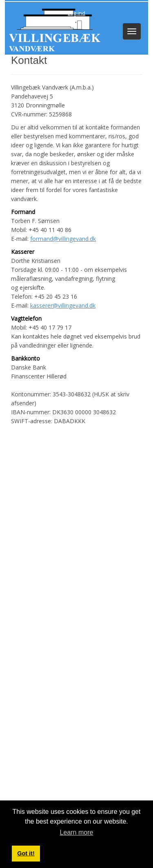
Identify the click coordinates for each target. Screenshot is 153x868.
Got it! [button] (26, 853)
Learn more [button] (77, 832)
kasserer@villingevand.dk (63, 305)
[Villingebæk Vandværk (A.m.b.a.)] (53, 29)
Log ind (76, 13)
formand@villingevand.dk (63, 239)
